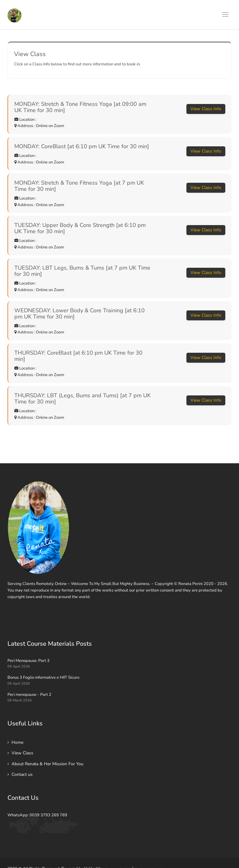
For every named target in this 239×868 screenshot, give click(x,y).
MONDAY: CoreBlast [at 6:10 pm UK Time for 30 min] (82, 146)
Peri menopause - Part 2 (29, 695)
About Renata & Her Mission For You (47, 764)
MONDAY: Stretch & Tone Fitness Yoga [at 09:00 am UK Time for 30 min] (80, 107)
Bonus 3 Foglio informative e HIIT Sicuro (43, 677)
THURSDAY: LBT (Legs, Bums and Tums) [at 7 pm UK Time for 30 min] (82, 399)
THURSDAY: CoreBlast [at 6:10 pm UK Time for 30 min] (78, 356)
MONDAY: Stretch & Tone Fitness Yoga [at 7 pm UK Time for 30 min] (79, 186)
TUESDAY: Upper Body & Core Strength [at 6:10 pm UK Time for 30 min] (80, 228)
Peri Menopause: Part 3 (28, 661)
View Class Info (206, 109)
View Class (22, 753)
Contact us (22, 774)
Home (17, 742)
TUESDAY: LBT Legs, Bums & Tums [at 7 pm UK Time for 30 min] (82, 271)
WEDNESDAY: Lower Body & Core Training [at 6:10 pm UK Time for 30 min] (80, 314)
